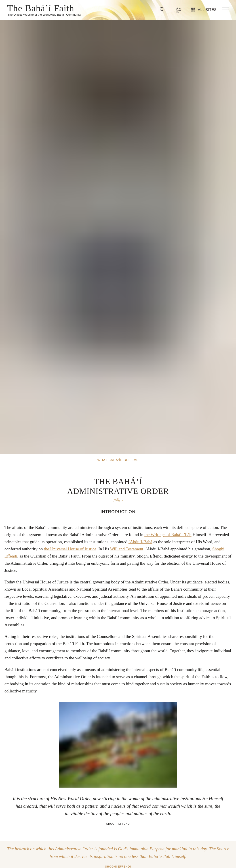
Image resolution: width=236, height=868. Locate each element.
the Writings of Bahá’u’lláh (168, 535)
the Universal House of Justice (70, 549)
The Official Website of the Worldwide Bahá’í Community (44, 15)
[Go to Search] (162, 10)
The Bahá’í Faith (41, 8)
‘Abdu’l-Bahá (140, 542)
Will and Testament (127, 549)
